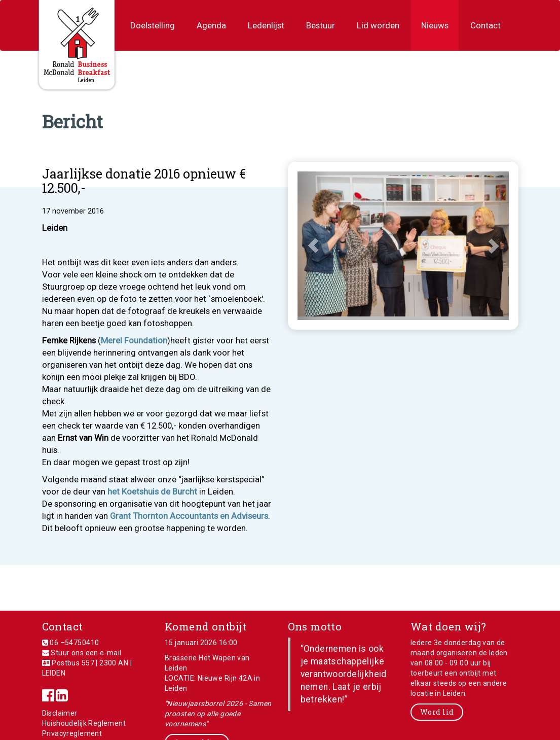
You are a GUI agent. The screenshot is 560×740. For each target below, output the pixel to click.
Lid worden (378, 25)
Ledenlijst (266, 25)
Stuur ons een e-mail (86, 653)
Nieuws (435, 25)
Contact (486, 25)
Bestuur (321, 25)
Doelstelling (153, 25)
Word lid (437, 712)
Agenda (211, 25)
